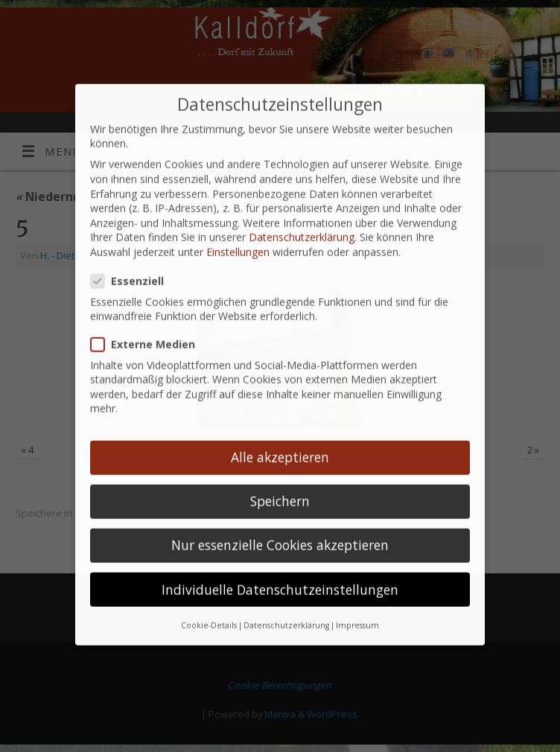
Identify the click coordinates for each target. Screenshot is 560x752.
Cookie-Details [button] (209, 608)
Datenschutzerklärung (302, 219)
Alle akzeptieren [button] (280, 439)
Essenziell (133, 263)
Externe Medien (149, 326)
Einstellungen (238, 234)
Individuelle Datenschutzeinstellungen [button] (280, 571)
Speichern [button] (280, 483)
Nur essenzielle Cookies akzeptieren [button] (280, 527)
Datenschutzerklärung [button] (286, 608)
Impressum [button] (357, 608)
